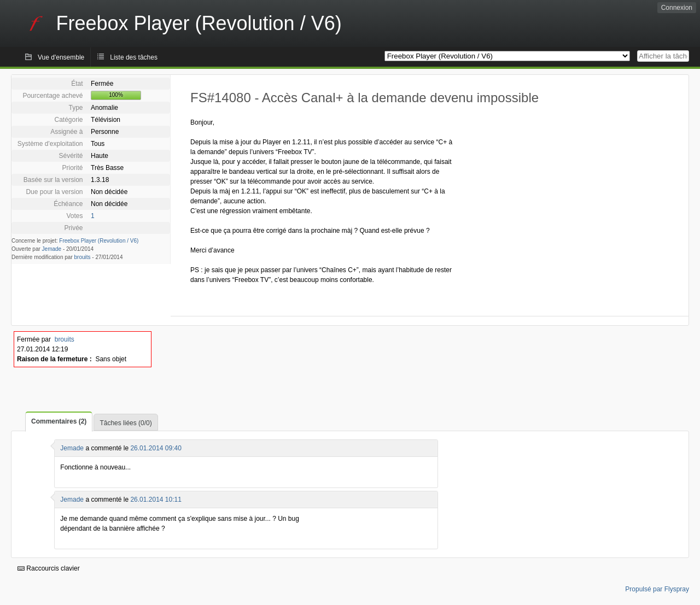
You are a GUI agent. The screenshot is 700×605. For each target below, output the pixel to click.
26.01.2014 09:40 (156, 448)
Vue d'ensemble (61, 57)
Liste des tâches (134, 57)
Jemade (52, 249)
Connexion (677, 8)
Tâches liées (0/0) (126, 423)
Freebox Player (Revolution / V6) (99, 241)
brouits (83, 257)
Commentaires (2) (59, 421)
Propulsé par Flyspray (657, 589)
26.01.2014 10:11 (156, 500)
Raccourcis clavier (49, 568)
